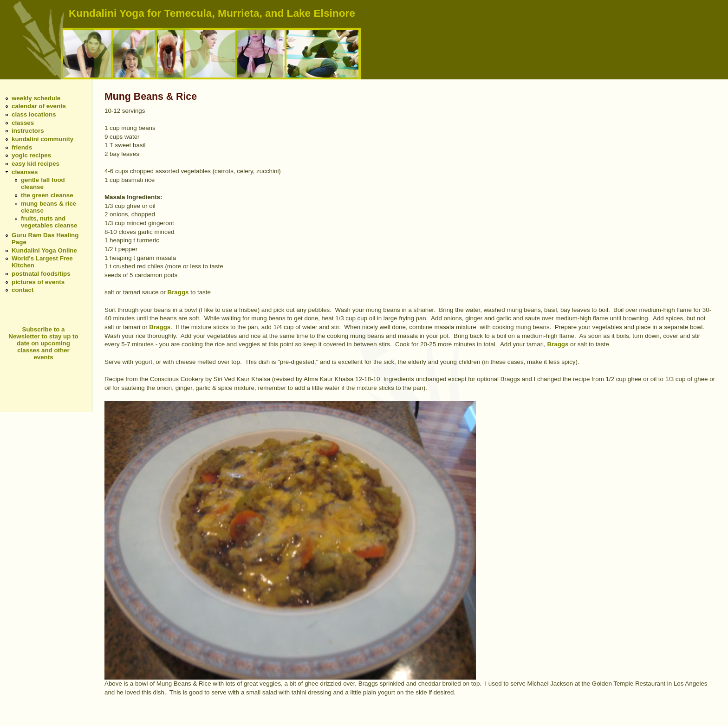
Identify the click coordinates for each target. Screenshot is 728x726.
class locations (34, 114)
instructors (28, 131)
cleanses (25, 172)
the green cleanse (47, 195)
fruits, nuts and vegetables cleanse (49, 222)
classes (23, 123)
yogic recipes (31, 155)
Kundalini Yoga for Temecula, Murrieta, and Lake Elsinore (212, 13)
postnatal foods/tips (41, 274)
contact (23, 290)
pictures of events (38, 282)
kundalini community (42, 139)
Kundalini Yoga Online (44, 250)
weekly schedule (36, 98)
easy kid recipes (36, 164)
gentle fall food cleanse (43, 183)
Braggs (178, 292)
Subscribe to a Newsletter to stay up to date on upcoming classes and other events (43, 343)
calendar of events (39, 106)
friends (22, 147)
